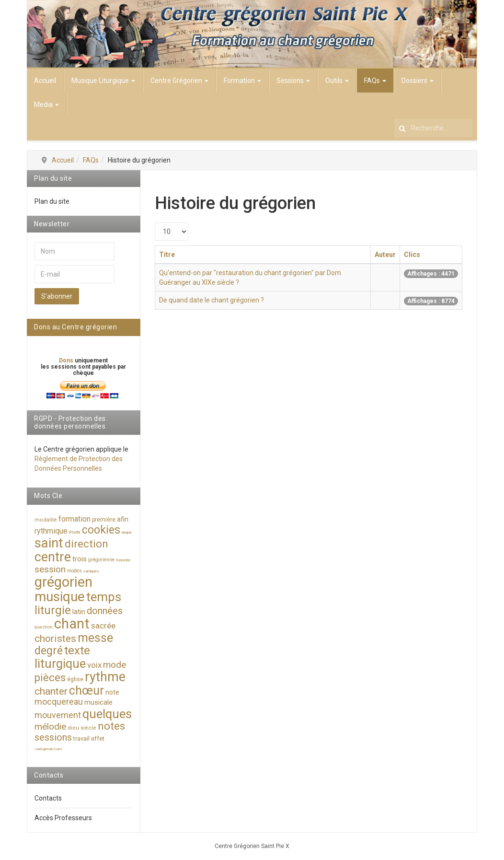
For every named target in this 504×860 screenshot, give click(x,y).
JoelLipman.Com (48, 749)
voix (94, 665)
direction (86, 544)
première (104, 520)
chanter (51, 691)
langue (127, 532)
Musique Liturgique (103, 81)
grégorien (63, 582)
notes (111, 726)
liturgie (53, 610)
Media (46, 105)
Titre (167, 255)
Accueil (45, 81)
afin (123, 519)
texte (77, 651)
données (105, 611)
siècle (88, 728)
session (50, 569)
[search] (433, 128)
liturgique (60, 663)
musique (60, 597)
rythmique (51, 531)
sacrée (103, 626)
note (112, 692)
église (75, 679)
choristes (55, 639)
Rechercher (395, 117)
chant (72, 624)
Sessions (293, 81)
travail (81, 738)
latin (79, 612)
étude (75, 532)
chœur (86, 691)
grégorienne (101, 560)
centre (53, 557)
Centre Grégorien (179, 81)
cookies (101, 530)
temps (104, 597)
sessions (53, 737)
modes (74, 571)
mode (115, 665)
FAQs (375, 81)
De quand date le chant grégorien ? (212, 300)
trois (80, 559)
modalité (46, 520)
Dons (67, 360)
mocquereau (59, 702)
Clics (412, 255)
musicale (98, 702)
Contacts (48, 798)
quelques (107, 714)
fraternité (123, 560)
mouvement (58, 715)
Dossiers (418, 81)
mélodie (50, 726)
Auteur (385, 255)
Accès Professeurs (63, 818)
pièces (50, 678)
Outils (337, 81)
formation (74, 519)
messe (95, 638)
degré (49, 651)
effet (98, 738)
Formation (242, 81)
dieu (73, 728)
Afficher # (155, 223)
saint (49, 543)
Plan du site (52, 201)
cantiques (91, 571)
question (44, 627)
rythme (105, 677)
